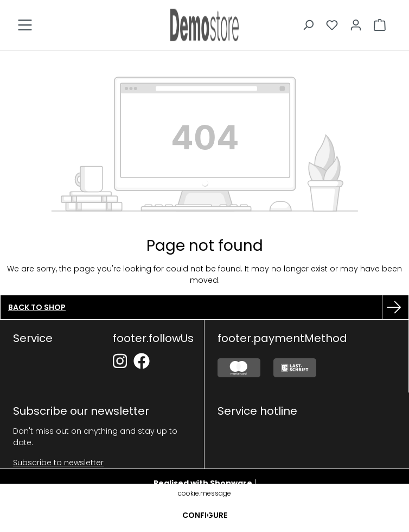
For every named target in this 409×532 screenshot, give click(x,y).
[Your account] (356, 25)
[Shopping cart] (380, 25)
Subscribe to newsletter (58, 463)
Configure (205, 515)
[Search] (308, 25)
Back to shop (37, 307)
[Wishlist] (332, 25)
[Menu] (25, 25)
